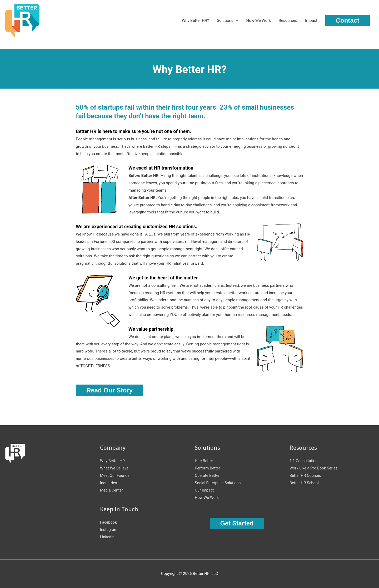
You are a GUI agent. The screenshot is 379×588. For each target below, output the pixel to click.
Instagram (109, 530)
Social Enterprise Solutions (218, 483)
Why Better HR (113, 461)
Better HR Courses (306, 476)
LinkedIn (107, 537)
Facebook (109, 523)
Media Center (112, 490)
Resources (288, 21)
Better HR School (304, 483)
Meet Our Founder (116, 476)
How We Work (258, 21)
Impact (311, 21)
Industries (109, 483)
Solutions (225, 21)
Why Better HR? (195, 21)
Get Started (237, 523)
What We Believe (115, 468)
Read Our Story (109, 390)
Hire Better (204, 461)
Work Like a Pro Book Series (314, 468)
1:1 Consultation (304, 461)
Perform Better (208, 468)
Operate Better (207, 476)
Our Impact (205, 490)
